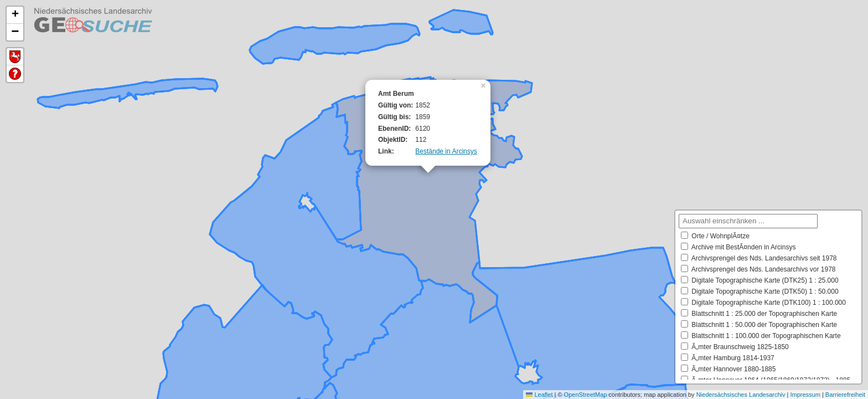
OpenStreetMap (586, 395)
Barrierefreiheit (845, 395)
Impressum (805, 395)
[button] (484, 85)
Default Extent (15, 57)
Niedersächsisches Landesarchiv (741, 395)
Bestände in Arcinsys (446, 151)
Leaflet (539, 395)
